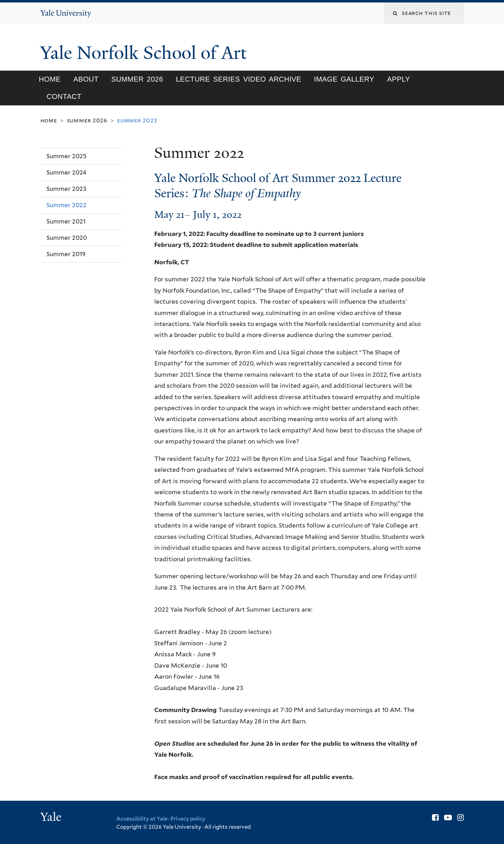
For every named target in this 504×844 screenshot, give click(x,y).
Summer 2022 (67, 205)
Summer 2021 (66, 221)
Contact (64, 96)
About (86, 79)
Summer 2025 (67, 156)
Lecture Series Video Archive (239, 79)
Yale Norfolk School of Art (146, 53)
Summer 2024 (67, 172)
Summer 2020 (67, 238)
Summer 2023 (66, 189)
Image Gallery (344, 79)
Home (50, 79)
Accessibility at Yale (142, 819)
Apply (398, 79)
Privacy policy (188, 819)
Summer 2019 (66, 254)
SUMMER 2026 (137, 79)
